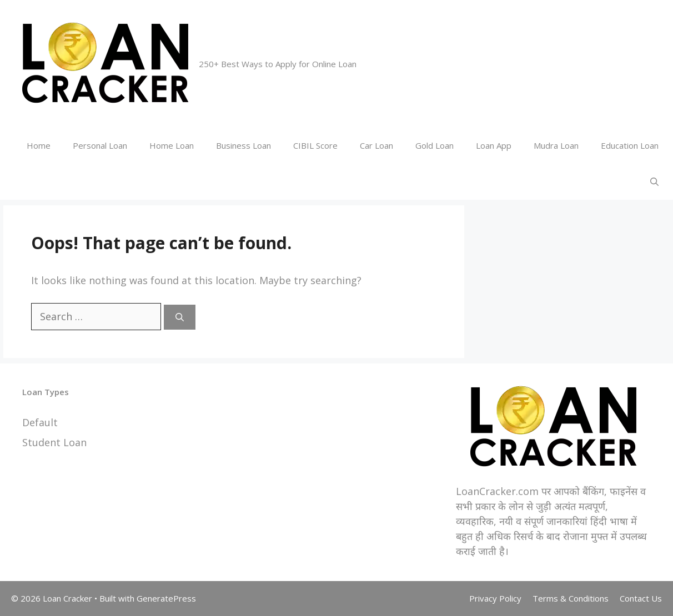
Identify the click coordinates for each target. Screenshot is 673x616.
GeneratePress (166, 598)
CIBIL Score (315, 145)
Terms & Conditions (571, 598)
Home (39, 145)
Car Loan (376, 145)
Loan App (494, 145)
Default (40, 422)
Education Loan (630, 145)
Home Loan (172, 145)
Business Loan (243, 145)
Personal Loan (100, 145)
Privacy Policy (495, 598)
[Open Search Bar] (654, 182)
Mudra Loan (556, 145)
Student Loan (54, 442)
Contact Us (641, 598)
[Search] (180, 317)
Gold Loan (435, 145)
